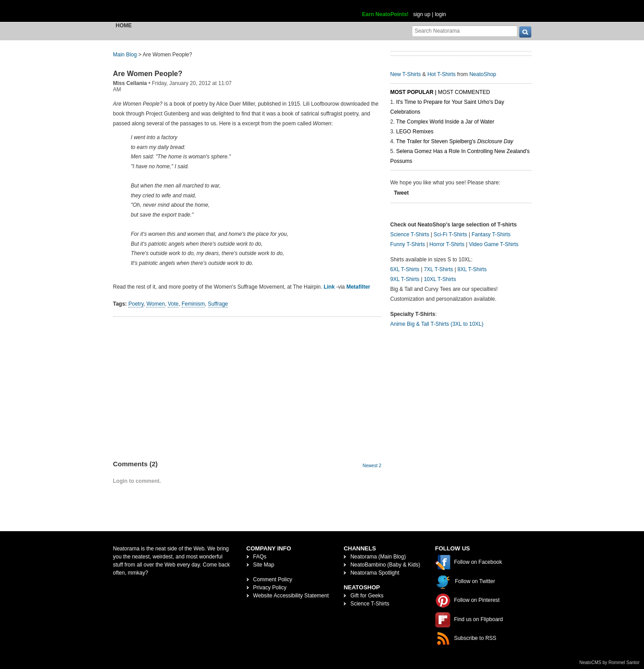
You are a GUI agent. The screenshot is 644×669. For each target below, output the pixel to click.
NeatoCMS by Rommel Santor (610, 663)
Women (155, 304)
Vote (173, 304)
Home (124, 26)
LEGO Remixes (415, 132)
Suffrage (218, 304)
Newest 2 (372, 466)
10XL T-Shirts (440, 279)
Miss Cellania (130, 83)
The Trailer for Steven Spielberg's (455, 141)
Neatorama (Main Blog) (378, 557)
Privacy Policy (270, 588)
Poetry (136, 304)
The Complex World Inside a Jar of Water (445, 122)
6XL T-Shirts (405, 269)
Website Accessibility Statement (291, 596)
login (440, 14)
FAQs (260, 557)
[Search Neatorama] (465, 31)
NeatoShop (483, 74)
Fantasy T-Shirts (491, 234)
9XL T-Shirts (405, 279)
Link (329, 287)
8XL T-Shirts (472, 269)
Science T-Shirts (410, 234)
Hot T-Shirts (442, 74)
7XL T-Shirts (439, 269)
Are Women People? (148, 74)
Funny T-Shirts (408, 244)
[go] (525, 32)
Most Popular (412, 92)
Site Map (264, 565)
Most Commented (464, 92)
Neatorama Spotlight (375, 573)
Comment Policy (273, 580)
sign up (422, 14)
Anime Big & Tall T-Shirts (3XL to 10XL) (437, 324)
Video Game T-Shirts (494, 244)
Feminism (193, 304)
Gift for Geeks (367, 596)
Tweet (401, 193)
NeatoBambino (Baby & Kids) (385, 565)
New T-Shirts (406, 74)
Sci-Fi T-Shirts (450, 234)
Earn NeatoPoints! (386, 14)
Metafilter (358, 287)
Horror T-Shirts (447, 244)
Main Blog (125, 55)
